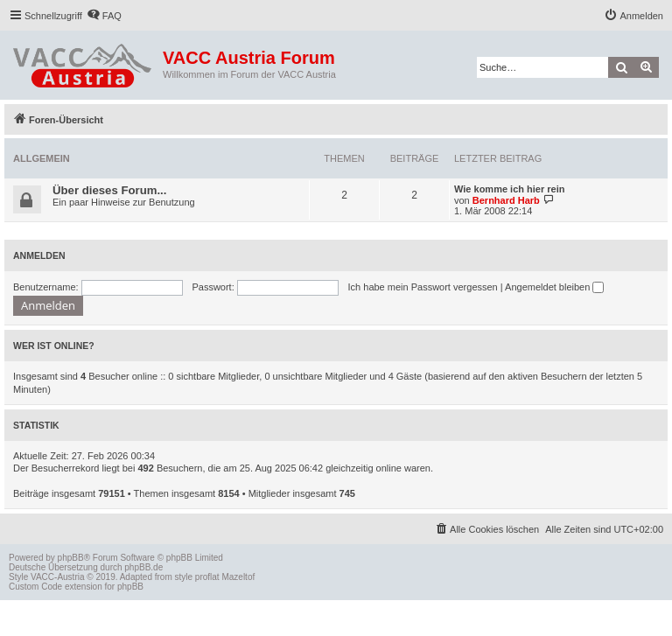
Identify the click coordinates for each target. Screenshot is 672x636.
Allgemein (42, 158)
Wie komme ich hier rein (509, 189)
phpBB (71, 558)
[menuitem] (104, 16)
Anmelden (39, 255)
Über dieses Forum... (109, 190)
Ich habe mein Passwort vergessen (423, 287)
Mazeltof (238, 577)
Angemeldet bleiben (554, 287)
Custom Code (35, 587)
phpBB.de (143, 567)
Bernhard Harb (506, 200)
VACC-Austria (58, 577)
